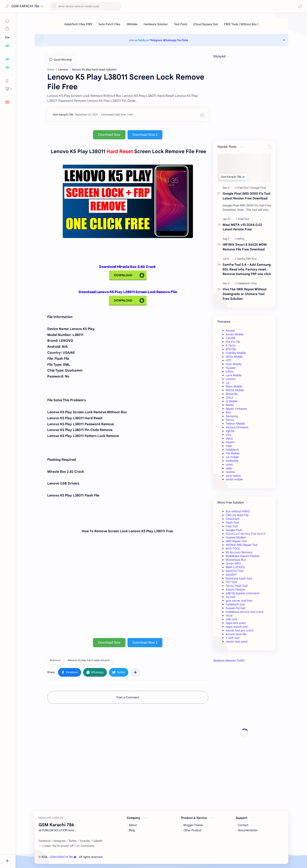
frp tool (230, 597)
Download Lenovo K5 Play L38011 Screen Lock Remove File (128, 292)
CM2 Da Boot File (237, 515)
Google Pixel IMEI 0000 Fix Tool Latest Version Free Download (246, 196)
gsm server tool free (239, 601)
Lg (227, 383)
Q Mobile (232, 401)
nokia (229, 464)
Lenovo (231, 379)
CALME (231, 338)
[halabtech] (244, 283)
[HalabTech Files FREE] (78, 24)
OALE (229, 398)
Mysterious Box (236, 560)
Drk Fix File (233, 342)
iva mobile (232, 457)
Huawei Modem (236, 537)
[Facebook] (45, 841)
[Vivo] (254, 283)
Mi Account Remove (239, 552)
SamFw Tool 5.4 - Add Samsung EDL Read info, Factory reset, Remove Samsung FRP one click (247, 269)
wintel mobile (234, 479)
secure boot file (236, 634)
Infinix (230, 371)
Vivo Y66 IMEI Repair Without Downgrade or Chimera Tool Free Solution (245, 294)
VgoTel (230, 431)
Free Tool (232, 526)
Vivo (228, 435)
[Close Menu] (284, 40)
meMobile (232, 461)
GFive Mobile (234, 357)
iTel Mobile (233, 453)
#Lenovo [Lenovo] (55, 660)
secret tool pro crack (240, 630)
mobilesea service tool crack (245, 612)
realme (230, 472)
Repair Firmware (236, 409)
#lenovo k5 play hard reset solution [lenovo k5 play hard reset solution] (89, 660)
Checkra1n (233, 519)
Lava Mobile (234, 375)
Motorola (232, 394)
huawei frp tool (236, 608)
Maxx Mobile (234, 386)
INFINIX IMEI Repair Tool (242, 545)
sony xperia (233, 476)
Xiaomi (230, 442)
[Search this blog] (86, 6)
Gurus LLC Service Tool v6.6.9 (245, 534)
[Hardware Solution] (156, 24)
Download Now (109, 135)
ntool (229, 616)
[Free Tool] (244, 188)
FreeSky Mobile (236, 353)
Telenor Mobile (235, 424)
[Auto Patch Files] (109, 24)
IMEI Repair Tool (236, 541)
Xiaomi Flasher (235, 589)
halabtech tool (235, 604)
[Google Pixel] (258, 188)
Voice (229, 438)
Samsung (232, 416)
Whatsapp (170, 40)
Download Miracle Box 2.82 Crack (128, 267)
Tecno (230, 420)
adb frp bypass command (243, 593)
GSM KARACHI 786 (25, 6)
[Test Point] (181, 24)
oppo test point (236, 623)
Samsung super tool (239, 578)
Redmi (230, 405)
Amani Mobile (235, 334)
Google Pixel (234, 530)
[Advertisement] (244, 733)
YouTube (183, 40)
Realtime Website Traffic (229, 661)
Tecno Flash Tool (237, 586)
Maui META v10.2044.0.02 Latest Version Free (242, 227)
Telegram (156, 40)
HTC (229, 360)
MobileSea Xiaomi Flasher (243, 556)
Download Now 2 (145, 135)
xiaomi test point (237, 642)
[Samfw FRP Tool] (247, 259)
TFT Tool (231, 582)
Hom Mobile (234, 364)
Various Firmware (237, 427)
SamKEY (231, 575)
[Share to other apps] (135, 672)
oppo (229, 468)
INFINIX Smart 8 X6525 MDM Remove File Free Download (245, 247)
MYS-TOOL (233, 549)
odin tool (231, 619)
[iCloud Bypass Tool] (206, 24)
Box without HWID (238, 511)
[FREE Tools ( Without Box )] (241, 24)
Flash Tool (232, 523)
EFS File (231, 349)
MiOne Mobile (235, 390)
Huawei (231, 368)
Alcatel (230, 331)
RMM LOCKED (235, 567)
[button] (300, 6)
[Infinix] (241, 239)
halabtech (232, 450)
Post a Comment (128, 697)
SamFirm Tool (234, 571)
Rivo (228, 412)
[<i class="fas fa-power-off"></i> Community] (68, 846)
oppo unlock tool (237, 627)
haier (229, 446)
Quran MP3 (233, 563)
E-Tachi (231, 345)
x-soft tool (233, 638)
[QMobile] (132, 24)
